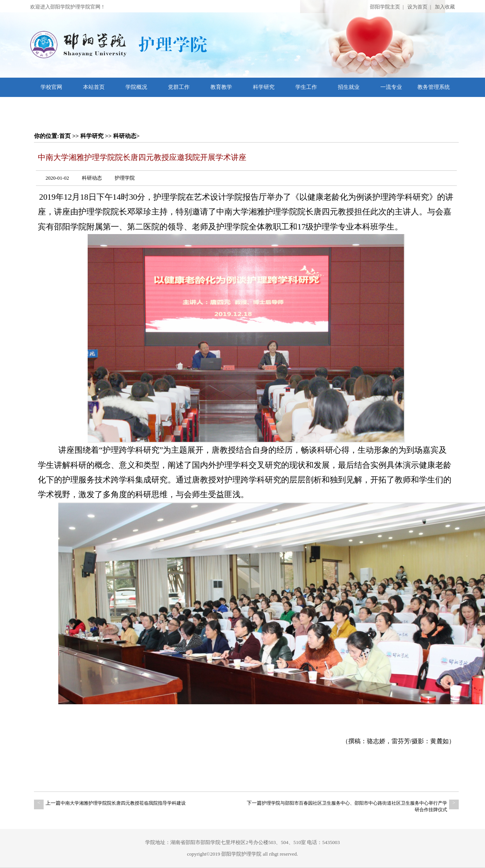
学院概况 (136, 87)
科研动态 (125, 136)
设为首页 (417, 7)
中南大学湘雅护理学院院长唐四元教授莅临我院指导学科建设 (123, 803)
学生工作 (306, 87)
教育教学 (221, 87)
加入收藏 (445, 7)
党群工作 (179, 87)
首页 (65, 136)
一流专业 (391, 87)
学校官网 (51, 87)
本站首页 (94, 87)
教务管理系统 (434, 87)
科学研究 (264, 87)
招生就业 (349, 87)
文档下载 (51, 106)
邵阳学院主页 (385, 7)
